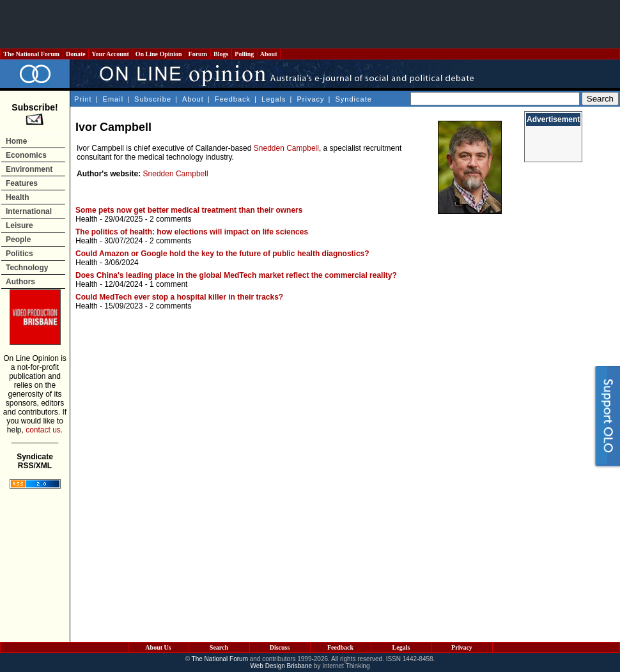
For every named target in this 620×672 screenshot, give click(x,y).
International (29, 211)
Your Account (110, 54)
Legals (274, 99)
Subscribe (153, 99)
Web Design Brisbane (282, 666)
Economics (26, 155)
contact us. (44, 430)
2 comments (170, 219)
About (269, 54)
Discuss (280, 647)
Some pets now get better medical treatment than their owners (189, 210)
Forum (198, 54)
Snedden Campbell (286, 148)
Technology (27, 268)
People (18, 240)
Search (219, 647)
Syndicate (354, 99)
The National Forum (32, 54)
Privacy (310, 99)
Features (22, 183)
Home (16, 141)
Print (83, 99)
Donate (76, 54)
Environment (29, 169)
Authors (20, 282)
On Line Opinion (159, 54)
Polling (244, 54)
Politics (19, 254)
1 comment (168, 284)
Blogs (221, 54)
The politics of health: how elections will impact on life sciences (192, 232)
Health (18, 197)
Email (113, 99)
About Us (158, 647)
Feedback (233, 99)
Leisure (19, 225)
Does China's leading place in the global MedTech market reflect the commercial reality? (236, 275)
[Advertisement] (310, 24)
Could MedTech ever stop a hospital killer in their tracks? (179, 297)
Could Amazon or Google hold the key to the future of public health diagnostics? (222, 254)
